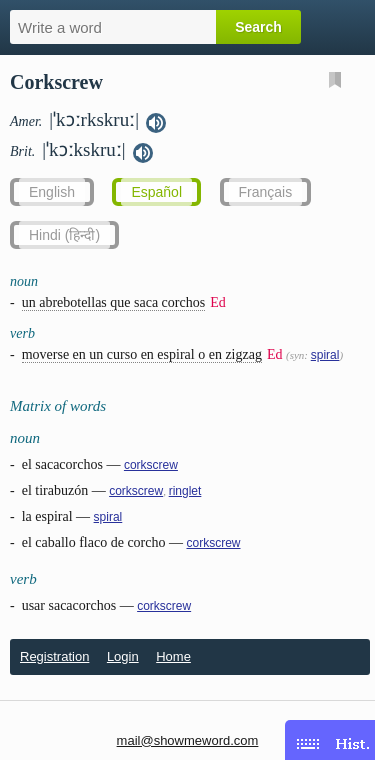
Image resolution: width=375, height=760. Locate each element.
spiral (325, 355)
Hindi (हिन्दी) (64, 235)
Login (123, 656)
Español (156, 192)
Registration (54, 656)
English (52, 192)
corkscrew (151, 465)
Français (266, 192)
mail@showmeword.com (188, 740)
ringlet (185, 491)
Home (173, 656)
